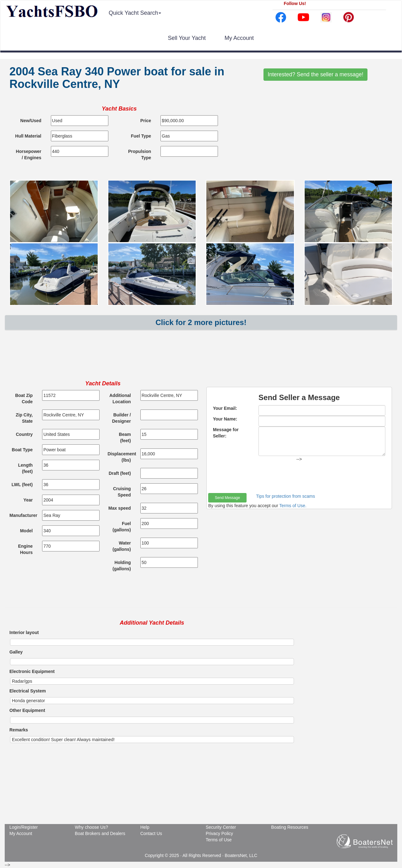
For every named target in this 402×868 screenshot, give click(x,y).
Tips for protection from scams (285, 496)
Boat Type (22, 450)
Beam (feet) (125, 437)
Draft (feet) (120, 473)
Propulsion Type (140, 155)
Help (145, 827)
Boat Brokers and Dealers (100, 833)
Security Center (221, 827)
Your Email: (225, 408)
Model (26, 531)
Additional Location (120, 399)
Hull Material (28, 136)
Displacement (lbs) (122, 457)
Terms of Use (219, 840)
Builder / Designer (122, 418)
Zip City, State (24, 418)
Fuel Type (141, 136)
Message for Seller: (226, 433)
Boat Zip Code (24, 399)
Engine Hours (25, 549)
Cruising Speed (122, 492)
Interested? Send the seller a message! (315, 74)
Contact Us (151, 833)
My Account (239, 38)
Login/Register (24, 827)
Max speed (120, 508)
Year (28, 500)
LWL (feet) (22, 485)
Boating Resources (290, 827)
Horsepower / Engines (29, 155)
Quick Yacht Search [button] (135, 13)
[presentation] (256, 478)
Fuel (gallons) (122, 527)
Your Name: (225, 419)
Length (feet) (26, 468)
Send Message (227, 498)
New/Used (31, 121)
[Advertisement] (201, 360)
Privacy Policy (219, 833)
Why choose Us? (91, 827)
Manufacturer (23, 515)
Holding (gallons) (122, 566)
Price (146, 121)
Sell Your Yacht (187, 38)
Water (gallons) (122, 546)
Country (24, 434)
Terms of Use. (293, 506)
